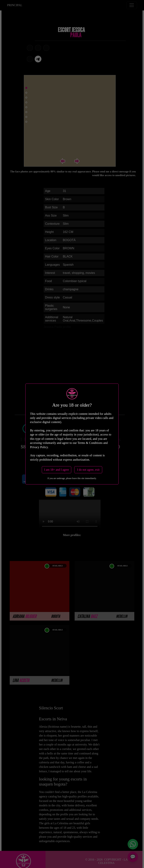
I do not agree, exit (88, 470)
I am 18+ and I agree (57, 470)
